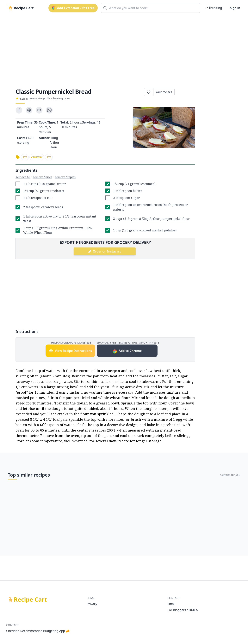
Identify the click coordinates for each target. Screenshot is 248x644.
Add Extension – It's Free (73, 8)
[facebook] (19, 110)
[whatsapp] (49, 110)
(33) (26, 99)
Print (185, 92)
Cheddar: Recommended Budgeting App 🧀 (38, 631)
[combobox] (150, 8)
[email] (39, 110)
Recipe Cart (30, 600)
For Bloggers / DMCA (183, 610)
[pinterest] (29, 110)
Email (171, 604)
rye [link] (25, 157)
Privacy (92, 604)
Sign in (235, 8)
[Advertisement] (122, 49)
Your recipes (164, 92)
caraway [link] (37, 157)
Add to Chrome (127, 351)
